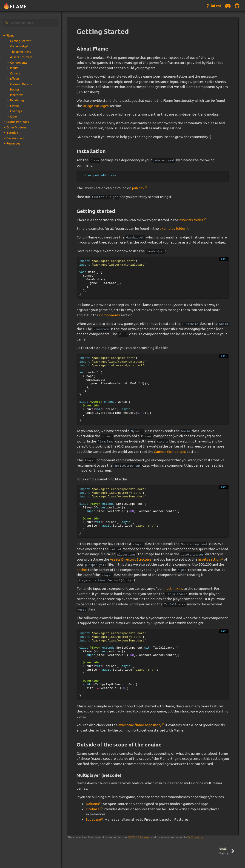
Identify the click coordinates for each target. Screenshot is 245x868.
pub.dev (138, 188)
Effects (15, 79)
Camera (15, 73)
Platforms (17, 95)
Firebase (93, 809)
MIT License (196, 837)
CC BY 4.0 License (139, 837)
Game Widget (19, 46)
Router (15, 89)
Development (16, 138)
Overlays (16, 111)
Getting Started (21, 41)
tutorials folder (191, 220)
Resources (13, 143)
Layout (15, 106)
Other (14, 116)
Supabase (93, 819)
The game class (20, 52)
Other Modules (16, 127)
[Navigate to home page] (15, 6)
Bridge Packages (18, 122)
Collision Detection (23, 84)
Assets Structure (21, 57)
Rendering (17, 100)
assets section (209, 559)
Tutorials (13, 133)
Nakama (92, 804)
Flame (10, 35)
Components (19, 62)
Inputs (14, 68)
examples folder (172, 228)
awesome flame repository (140, 725)
